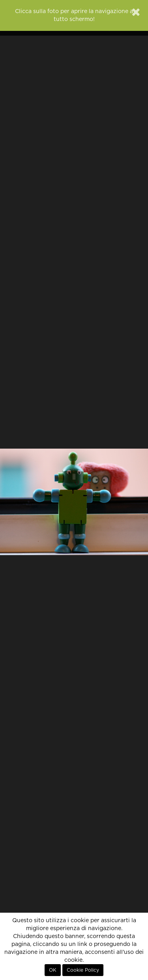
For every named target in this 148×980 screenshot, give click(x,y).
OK (53, 970)
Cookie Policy (83, 970)
